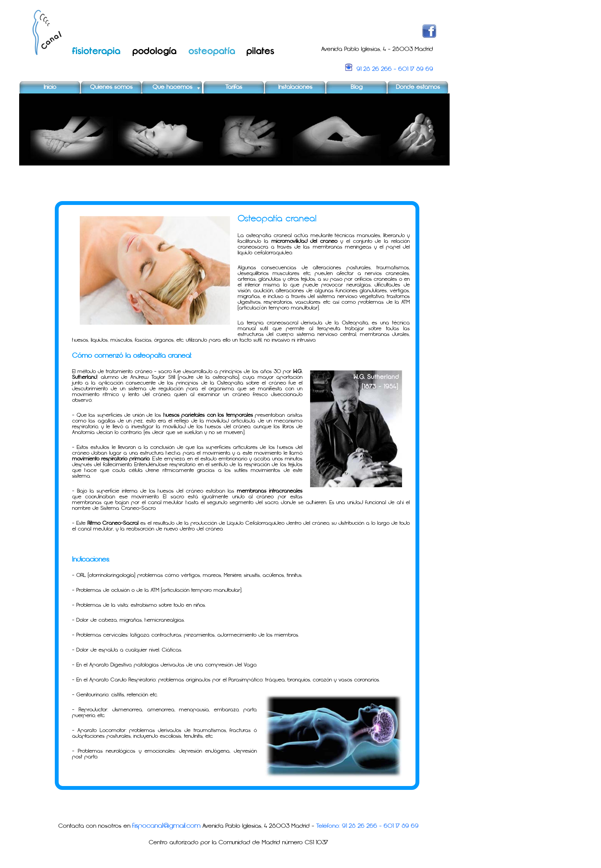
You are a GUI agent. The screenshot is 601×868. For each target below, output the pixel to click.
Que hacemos (172, 87)
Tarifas (234, 87)
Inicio (50, 87)
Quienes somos (111, 87)
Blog (357, 87)
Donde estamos (418, 87)
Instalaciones (295, 87)
